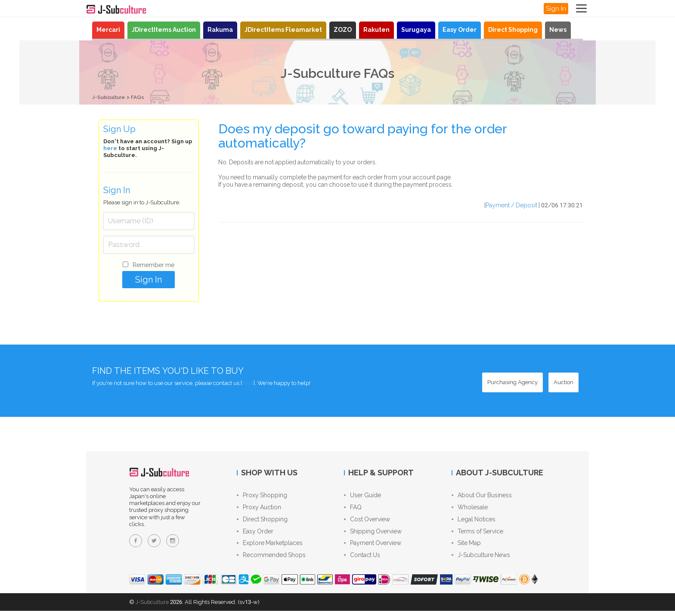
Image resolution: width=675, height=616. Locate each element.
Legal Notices (474, 522)
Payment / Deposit (511, 205)
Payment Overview (373, 548)
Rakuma (220, 30)
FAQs (141, 97)
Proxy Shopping (262, 496)
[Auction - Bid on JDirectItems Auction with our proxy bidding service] (564, 382)
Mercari (108, 30)
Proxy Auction (259, 509)
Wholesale (470, 509)
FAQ (353, 509)
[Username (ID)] (149, 221)
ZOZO (343, 30)
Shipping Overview (373, 535)
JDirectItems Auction (164, 30)
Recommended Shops (271, 561)
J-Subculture (110, 97)
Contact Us (362, 561)
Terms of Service (477, 535)
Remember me (153, 265)
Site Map (466, 548)
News (558, 30)
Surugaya (416, 30)
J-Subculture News (481, 561)
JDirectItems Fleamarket (283, 30)
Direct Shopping (513, 30)
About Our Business (482, 496)
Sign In (556, 9)
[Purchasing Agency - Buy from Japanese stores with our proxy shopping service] (512, 382)
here (110, 148)
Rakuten (376, 30)
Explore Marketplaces (270, 548)
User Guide (362, 496)
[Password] (149, 244)
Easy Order (460, 30)
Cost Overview (367, 522)
